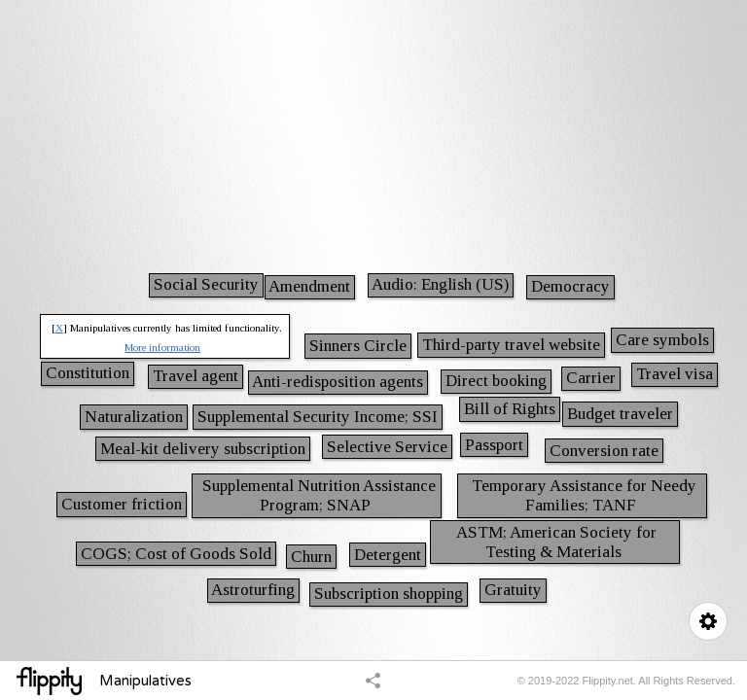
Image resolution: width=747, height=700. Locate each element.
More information (162, 347)
